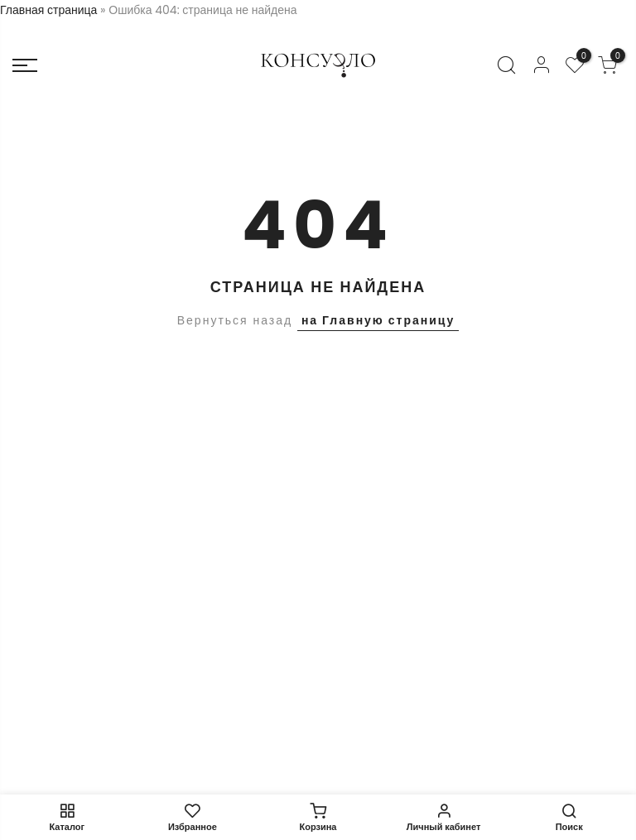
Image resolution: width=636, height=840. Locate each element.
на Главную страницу (378, 320)
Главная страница (48, 10)
